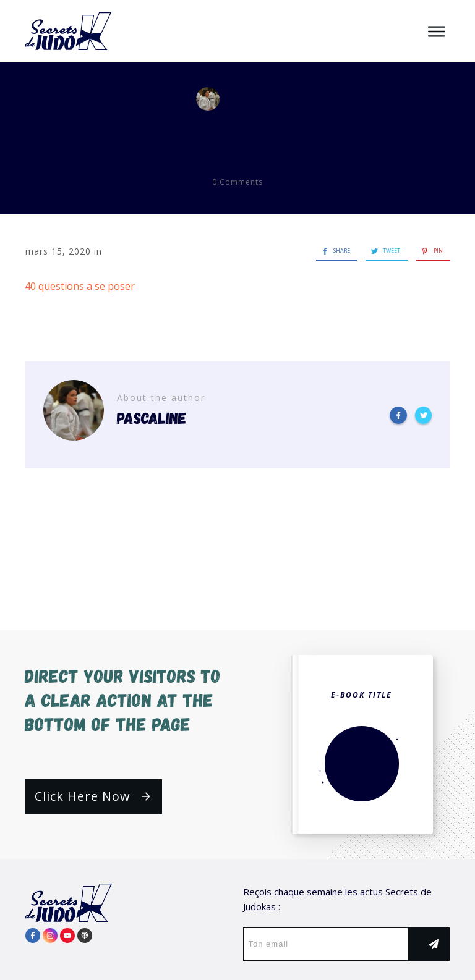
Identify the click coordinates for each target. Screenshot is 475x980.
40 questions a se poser (238, 133)
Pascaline (267, 99)
